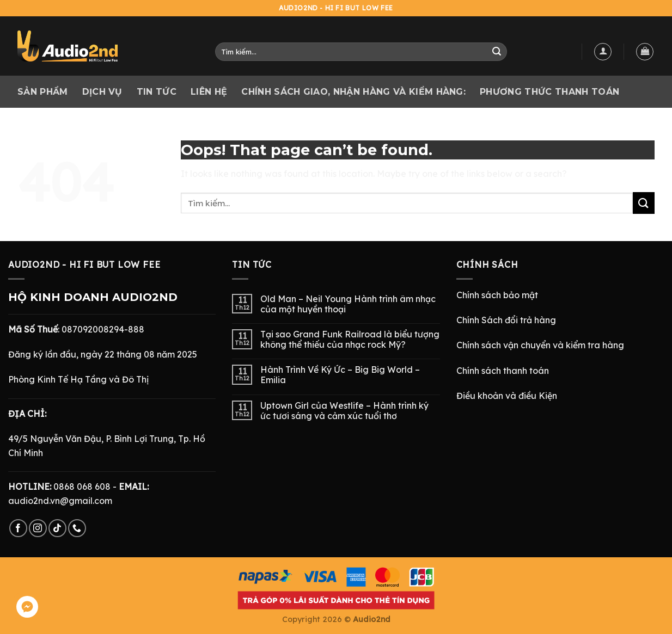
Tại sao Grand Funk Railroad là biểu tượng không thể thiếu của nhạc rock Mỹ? (350, 340)
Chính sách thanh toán (503, 371)
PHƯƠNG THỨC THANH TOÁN (549, 92)
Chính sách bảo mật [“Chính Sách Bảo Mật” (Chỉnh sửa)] (497, 295)
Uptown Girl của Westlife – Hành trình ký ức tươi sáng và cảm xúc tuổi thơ (344, 411)
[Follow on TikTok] (57, 528)
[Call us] (77, 528)
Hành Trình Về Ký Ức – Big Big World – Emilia (340, 375)
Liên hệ (209, 92)
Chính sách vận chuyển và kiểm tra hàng (540, 345)
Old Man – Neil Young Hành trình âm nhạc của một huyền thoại (348, 304)
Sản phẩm (43, 92)
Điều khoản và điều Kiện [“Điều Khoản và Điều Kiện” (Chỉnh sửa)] (507, 396)
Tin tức (157, 92)
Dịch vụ (102, 92)
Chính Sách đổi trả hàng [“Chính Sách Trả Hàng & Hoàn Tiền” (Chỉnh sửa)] (506, 320)
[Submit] (497, 52)
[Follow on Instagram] (38, 528)
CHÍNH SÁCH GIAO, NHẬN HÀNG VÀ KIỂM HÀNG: (353, 92)
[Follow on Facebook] (18, 528)
